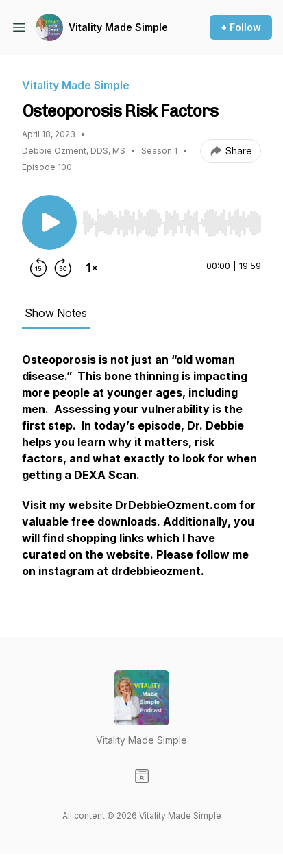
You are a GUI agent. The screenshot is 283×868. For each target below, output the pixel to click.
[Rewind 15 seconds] (38, 268)
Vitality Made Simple (118, 27)
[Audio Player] (172, 219)
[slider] (172, 223)
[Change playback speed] (92, 268)
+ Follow (241, 27)
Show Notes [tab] (56, 313)
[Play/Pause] (49, 222)
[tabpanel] (141, 472)
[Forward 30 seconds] (63, 268)
